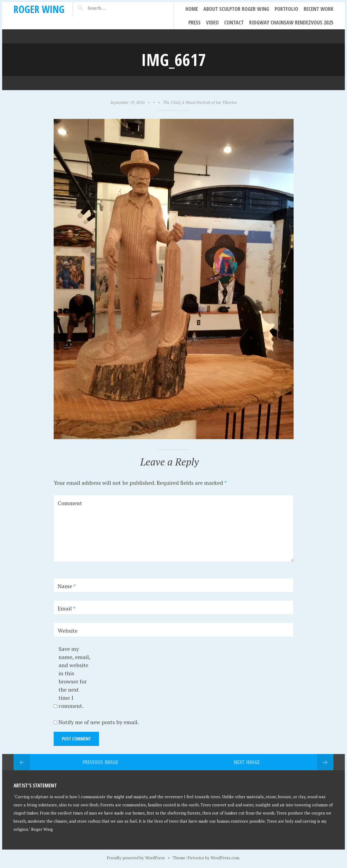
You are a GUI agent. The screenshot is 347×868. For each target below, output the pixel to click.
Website (68, 631)
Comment (70, 503)
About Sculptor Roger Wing (236, 9)
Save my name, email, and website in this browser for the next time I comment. (74, 677)
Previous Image (100, 762)
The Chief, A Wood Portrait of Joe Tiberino (200, 102)
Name (67, 586)
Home (192, 9)
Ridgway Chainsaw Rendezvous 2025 (291, 22)
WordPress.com (225, 858)
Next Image (247, 762)
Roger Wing (39, 9)
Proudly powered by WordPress (136, 858)
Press (195, 22)
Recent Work (319, 9)
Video (212, 22)
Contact (234, 22)
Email (67, 608)
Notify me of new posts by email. (99, 722)
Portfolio (286, 9)
